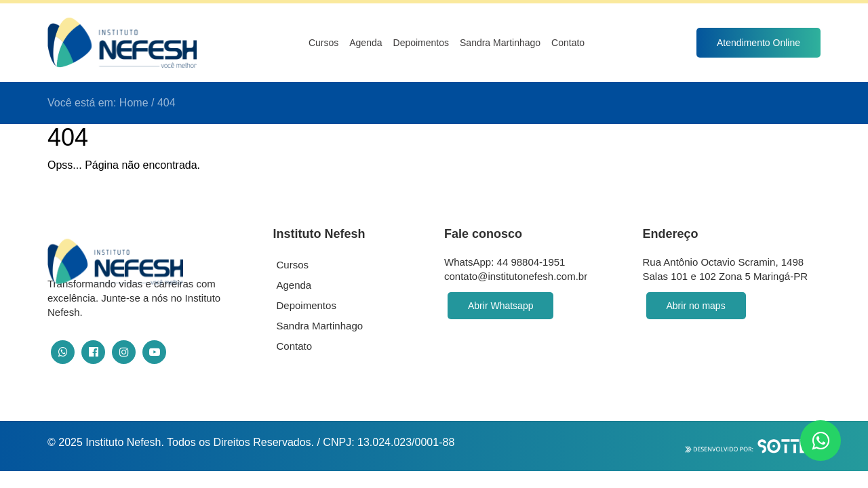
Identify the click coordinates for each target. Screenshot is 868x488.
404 (166, 103)
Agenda (366, 43)
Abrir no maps (696, 306)
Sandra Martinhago (500, 43)
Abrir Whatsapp (500, 306)
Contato (568, 43)
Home (134, 103)
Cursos (323, 43)
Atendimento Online (758, 43)
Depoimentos (421, 43)
